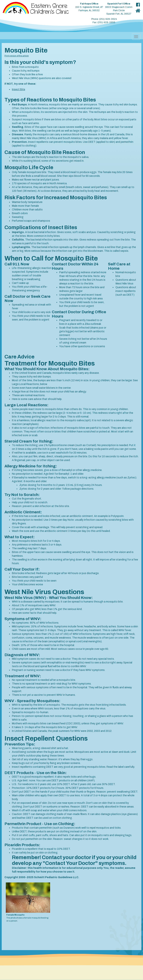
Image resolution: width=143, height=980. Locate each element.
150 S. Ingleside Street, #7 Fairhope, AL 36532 (89, 7)
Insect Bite (19, 89)
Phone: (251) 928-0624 (104, 19)
